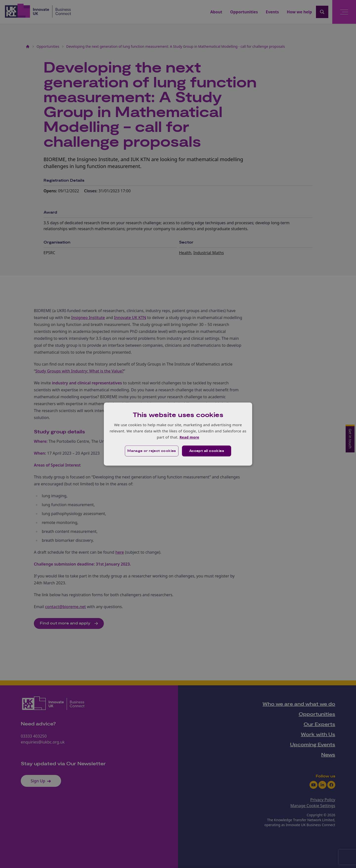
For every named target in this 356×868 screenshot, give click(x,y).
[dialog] (178, 434)
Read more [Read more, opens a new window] (189, 437)
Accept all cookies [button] (207, 451)
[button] (151, 451)
